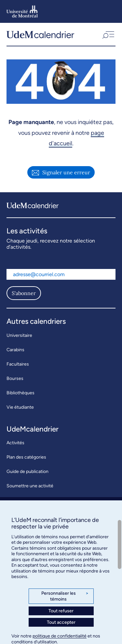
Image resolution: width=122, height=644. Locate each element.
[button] (108, 34)
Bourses (15, 378)
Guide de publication (27, 471)
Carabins (15, 350)
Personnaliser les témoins (65, 596)
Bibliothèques (20, 393)
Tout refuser (61, 611)
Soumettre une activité (30, 486)
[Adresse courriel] (61, 275)
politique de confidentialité (60, 636)
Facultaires (18, 364)
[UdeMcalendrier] (40, 34)
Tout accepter (61, 622)
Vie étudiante (20, 407)
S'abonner (24, 293)
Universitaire (19, 335)
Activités (15, 443)
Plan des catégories (26, 457)
